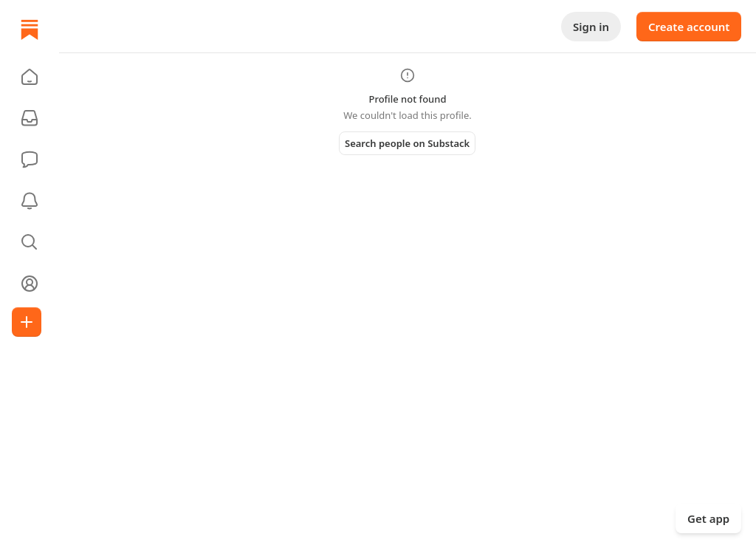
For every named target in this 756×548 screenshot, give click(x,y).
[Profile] (30, 284)
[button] (30, 77)
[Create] (27, 322)
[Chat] (30, 160)
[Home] (30, 30)
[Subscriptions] (30, 118)
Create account (689, 27)
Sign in (591, 27)
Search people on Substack (407, 143)
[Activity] (30, 201)
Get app (708, 518)
